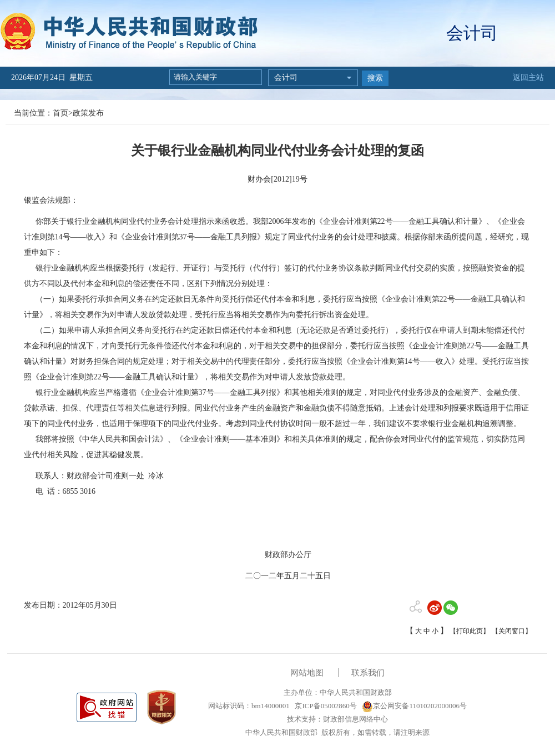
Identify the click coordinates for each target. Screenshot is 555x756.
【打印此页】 (470, 631)
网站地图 (307, 673)
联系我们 (368, 673)
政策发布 (88, 113)
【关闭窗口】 (512, 631)
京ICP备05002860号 (325, 706)
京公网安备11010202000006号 (414, 706)
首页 (60, 113)
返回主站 (528, 77)
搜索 (375, 78)
